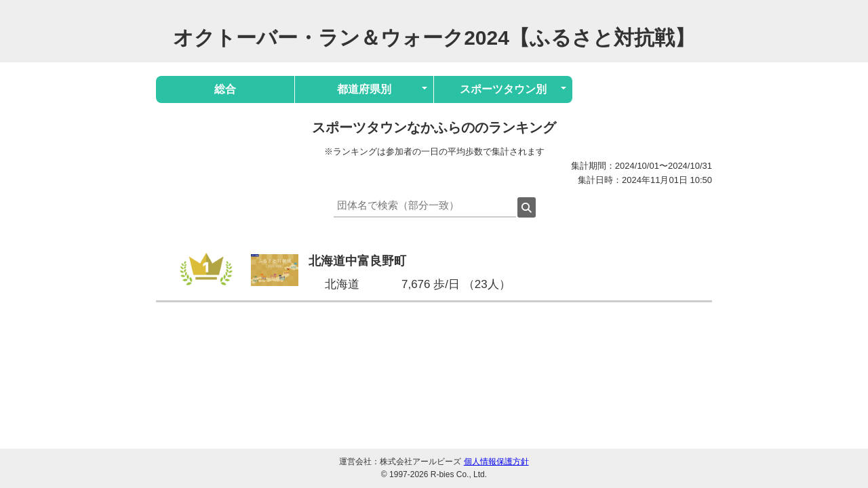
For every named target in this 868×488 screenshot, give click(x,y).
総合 (225, 89)
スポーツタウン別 (503, 89)
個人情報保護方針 (496, 462)
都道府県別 (364, 89)
